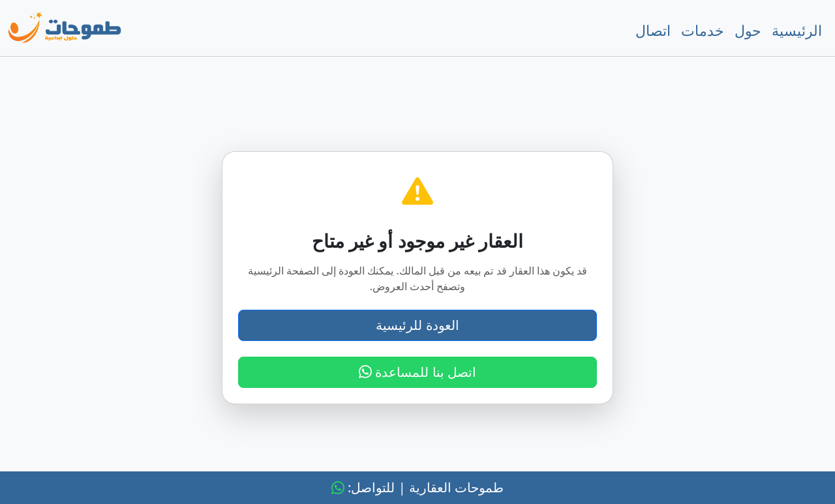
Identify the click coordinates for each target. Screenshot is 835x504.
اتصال (653, 30)
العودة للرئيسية (417, 325)
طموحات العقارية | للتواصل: (417, 487)
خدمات (703, 30)
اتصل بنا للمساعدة (417, 372)
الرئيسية (797, 30)
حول (748, 30)
